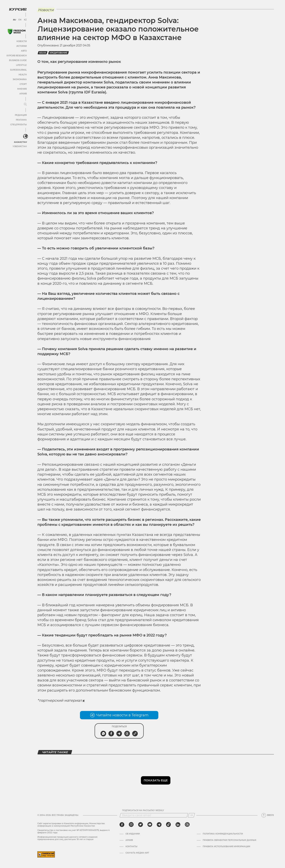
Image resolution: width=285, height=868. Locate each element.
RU (14, 20)
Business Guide (18, 60)
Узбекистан (20, 146)
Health (23, 75)
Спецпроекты (19, 125)
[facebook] (122, 825)
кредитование (58, 53)
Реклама (21, 120)
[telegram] (159, 825)
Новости (22, 41)
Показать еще (156, 780)
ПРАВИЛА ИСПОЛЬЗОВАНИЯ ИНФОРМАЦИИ (226, 847)
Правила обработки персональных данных (229, 840)
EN (20, 20)
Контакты (131, 847)
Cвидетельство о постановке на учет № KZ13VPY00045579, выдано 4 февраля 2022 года (74, 831)
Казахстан (20, 142)
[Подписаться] (191, 815)
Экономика (20, 79)
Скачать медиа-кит (137, 853)
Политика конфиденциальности (223, 834)
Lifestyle (21, 65)
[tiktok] (168, 825)
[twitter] (141, 825)
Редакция (21, 115)
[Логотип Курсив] (18, 9)
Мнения (22, 89)
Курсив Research (17, 56)
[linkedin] (178, 825)
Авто (24, 51)
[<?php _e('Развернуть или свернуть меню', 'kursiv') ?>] (26, 136)
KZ (25, 20)
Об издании (133, 834)
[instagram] (131, 825)
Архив (23, 94)
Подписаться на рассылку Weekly (143, 811)
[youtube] (150, 825)
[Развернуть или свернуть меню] (25, 104)
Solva (43, 53)
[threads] (187, 825)
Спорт (23, 84)
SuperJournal (18, 70)
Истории (22, 46)
